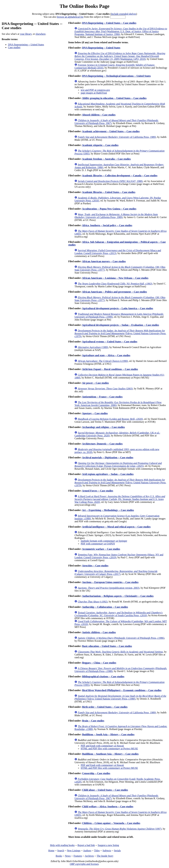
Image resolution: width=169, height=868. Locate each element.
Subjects (107, 851)
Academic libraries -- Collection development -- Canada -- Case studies (120, 176)
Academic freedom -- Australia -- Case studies (106, 159)
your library (26, 34)
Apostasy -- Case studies (95, 413)
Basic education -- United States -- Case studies (107, 646)
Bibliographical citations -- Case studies (103, 676)
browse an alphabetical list (70, 17)
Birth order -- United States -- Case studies (105, 707)
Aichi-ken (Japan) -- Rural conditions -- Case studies (110, 369)
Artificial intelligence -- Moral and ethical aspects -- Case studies (116, 527)
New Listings (74, 851)
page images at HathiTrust (94, 93)
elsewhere (41, 34)
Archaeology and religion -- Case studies (103, 427)
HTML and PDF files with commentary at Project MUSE (109, 749)
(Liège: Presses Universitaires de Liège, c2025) (118, 465)
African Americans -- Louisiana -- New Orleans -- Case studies (115, 278)
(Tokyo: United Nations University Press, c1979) (120, 333)
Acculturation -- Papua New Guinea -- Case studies (109, 209)
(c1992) (93, 602)
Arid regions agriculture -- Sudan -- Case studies (108, 474)
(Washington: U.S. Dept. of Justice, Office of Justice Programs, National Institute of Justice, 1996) (121, 31)
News (68, 856)
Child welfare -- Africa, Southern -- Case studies (108, 807)
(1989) (93, 347)
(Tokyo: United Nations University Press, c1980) (120, 697)
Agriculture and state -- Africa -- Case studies (106, 355)
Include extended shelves (124, 14)
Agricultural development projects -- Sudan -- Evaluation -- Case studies (120, 325)
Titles (97, 851)
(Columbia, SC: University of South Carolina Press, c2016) (118, 614)
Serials (117, 851)
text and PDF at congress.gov (95, 90)
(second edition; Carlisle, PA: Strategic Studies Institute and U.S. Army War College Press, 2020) (120, 499)
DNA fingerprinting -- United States (26, 45)
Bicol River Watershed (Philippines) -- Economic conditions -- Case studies (122, 690)
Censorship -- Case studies (96, 773)
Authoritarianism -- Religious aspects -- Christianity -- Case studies (118, 596)
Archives (89, 856)
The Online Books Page (84, 6)
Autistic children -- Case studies (99, 632)
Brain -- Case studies (93, 721)
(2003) (105, 389)
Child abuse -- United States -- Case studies (105, 790)
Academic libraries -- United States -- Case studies (109, 192)
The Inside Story (105, 856)
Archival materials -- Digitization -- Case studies (108, 457)
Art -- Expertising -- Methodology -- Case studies (108, 510)
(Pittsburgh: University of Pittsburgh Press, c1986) (121, 638)
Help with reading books (62, 845)
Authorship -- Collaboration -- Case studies (105, 607)
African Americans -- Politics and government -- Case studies (114, 292)
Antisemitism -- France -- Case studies (102, 397)
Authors (87, 851)
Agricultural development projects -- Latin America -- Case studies (118, 308)
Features (78, 856)
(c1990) (103, 361)
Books (59, 856)
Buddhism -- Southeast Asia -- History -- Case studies (110, 754)
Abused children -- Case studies (99, 115)
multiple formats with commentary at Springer (104, 541)
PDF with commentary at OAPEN (98, 544)
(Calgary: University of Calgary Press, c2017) (116, 573)
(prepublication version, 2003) (109, 588)
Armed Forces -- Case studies (98, 491)
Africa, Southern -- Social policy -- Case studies (107, 225)
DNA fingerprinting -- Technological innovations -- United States (116, 76)
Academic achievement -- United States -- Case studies (111, 131)
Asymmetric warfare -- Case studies (101, 549)
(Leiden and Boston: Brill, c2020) (110, 419)
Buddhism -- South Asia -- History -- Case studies (108, 734)
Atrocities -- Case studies (95, 566)
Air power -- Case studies (95, 383)
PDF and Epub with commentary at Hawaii (102, 746)
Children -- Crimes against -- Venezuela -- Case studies (111, 823)
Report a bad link (86, 845)
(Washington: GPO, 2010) (120, 56)
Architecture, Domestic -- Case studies (102, 444)
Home (51, 851)
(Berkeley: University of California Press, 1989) (117, 137)
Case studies (14, 47)
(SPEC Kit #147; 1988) (110, 181)
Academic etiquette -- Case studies (100, 145)
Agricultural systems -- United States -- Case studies (110, 342)
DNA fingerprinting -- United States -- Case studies (109, 23)
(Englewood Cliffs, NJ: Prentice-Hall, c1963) (115, 284)
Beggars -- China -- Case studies (99, 663)
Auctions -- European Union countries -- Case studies (110, 582)
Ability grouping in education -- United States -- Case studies (114, 98)
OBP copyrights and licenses (84, 864)
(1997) (120, 829)
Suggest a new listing (108, 845)
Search (61, 851)
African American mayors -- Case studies (104, 261)
